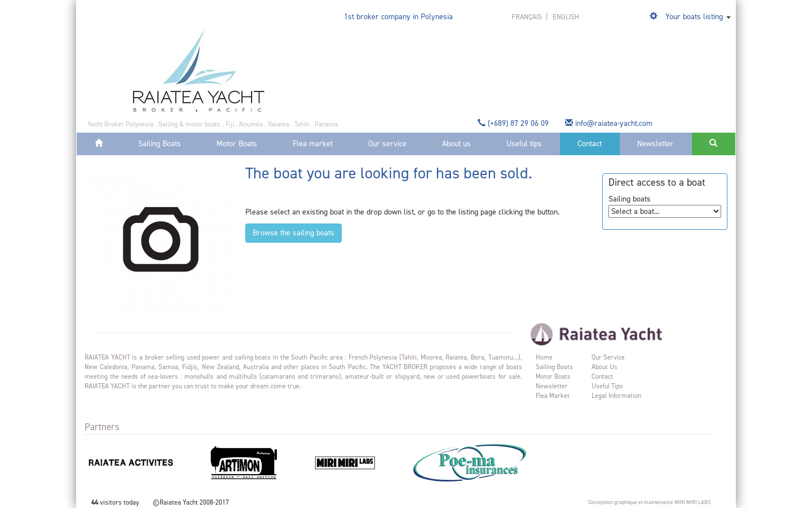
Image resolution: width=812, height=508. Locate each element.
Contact (590, 144)
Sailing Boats (160, 144)
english (566, 17)
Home (544, 357)
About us (456, 144)
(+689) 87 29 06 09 (514, 123)
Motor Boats (237, 144)
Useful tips (524, 144)
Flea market (313, 144)
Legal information (616, 396)
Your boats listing (694, 17)
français (528, 17)
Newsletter (656, 144)
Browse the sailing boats (294, 233)
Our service (387, 144)
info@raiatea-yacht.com (610, 123)
